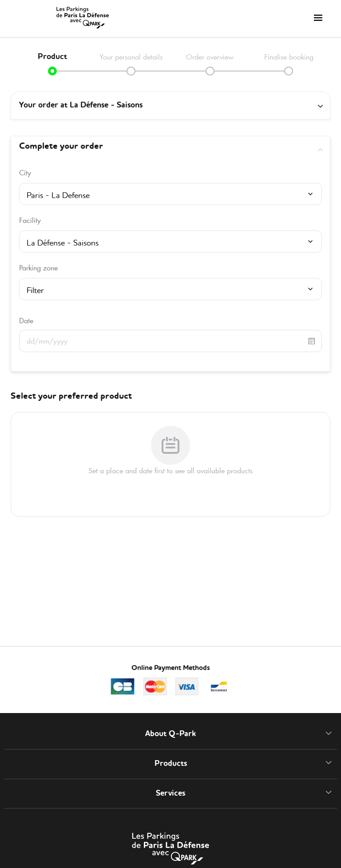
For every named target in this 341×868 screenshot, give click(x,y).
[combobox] (170, 196)
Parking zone (38, 268)
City (25, 173)
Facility (30, 220)
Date (26, 321)
